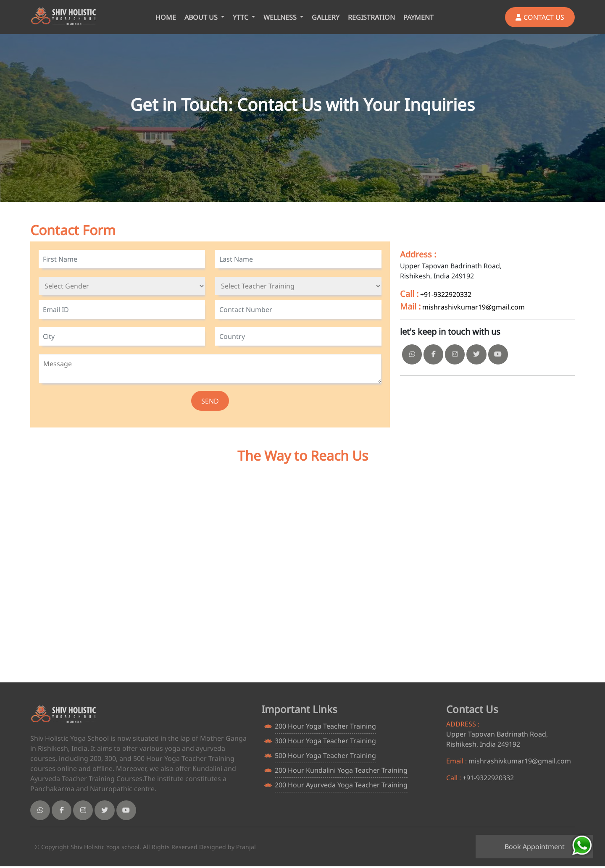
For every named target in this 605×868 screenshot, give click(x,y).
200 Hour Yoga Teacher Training (325, 726)
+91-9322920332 (446, 294)
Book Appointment (535, 847)
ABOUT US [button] (202, 17)
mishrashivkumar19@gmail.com (473, 307)
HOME (166, 17)
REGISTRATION (371, 17)
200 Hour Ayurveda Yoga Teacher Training (341, 785)
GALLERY (326, 17)
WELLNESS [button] (281, 17)
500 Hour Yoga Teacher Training (325, 756)
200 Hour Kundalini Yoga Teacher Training (341, 771)
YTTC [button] (241, 17)
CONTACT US (540, 17)
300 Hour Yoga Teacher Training (325, 741)
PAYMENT (418, 17)
